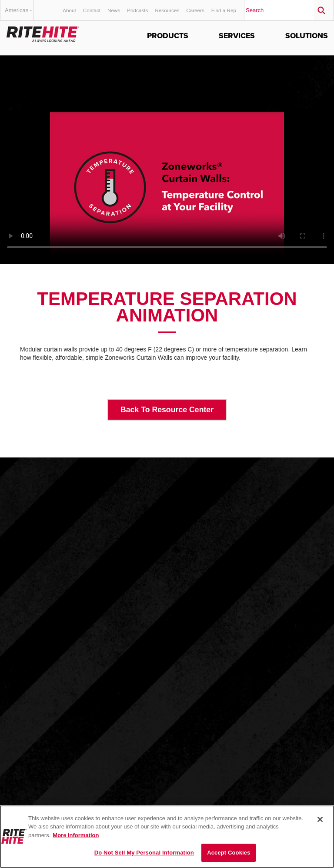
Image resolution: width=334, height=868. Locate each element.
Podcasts (137, 10)
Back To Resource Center (167, 410)
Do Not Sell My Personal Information (144, 853)
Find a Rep (224, 10)
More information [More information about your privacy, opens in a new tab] (76, 835)
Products (168, 36)
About (69, 10)
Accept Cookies (229, 853)
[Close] (320, 819)
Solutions (307, 36)
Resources (167, 10)
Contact (92, 10)
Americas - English (19, 14)
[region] (167, 837)
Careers (195, 10)
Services (237, 36)
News (114, 10)
